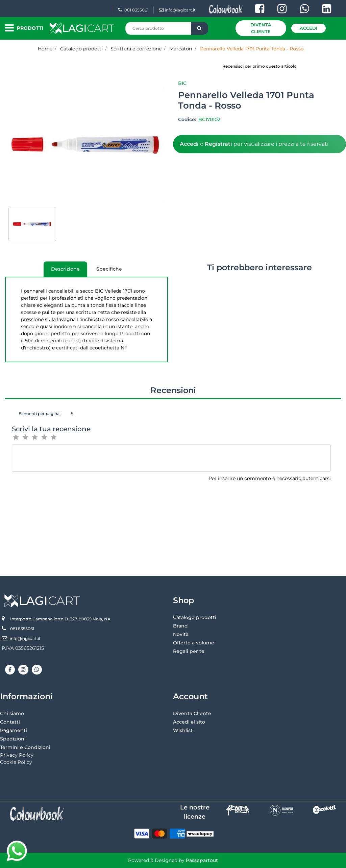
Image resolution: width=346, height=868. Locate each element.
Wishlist (183, 730)
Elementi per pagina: (40, 414)
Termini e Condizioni (25, 747)
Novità (181, 634)
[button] (200, 28)
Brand (180, 626)
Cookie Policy (16, 762)
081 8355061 (133, 10)
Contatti (10, 722)
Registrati (218, 144)
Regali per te (189, 651)
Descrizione (62, 271)
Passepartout (202, 860)
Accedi (308, 28)
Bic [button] (182, 83)
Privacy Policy (17, 755)
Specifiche (109, 269)
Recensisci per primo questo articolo (259, 66)
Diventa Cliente (261, 28)
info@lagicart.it (177, 10)
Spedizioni (13, 739)
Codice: (188, 119)
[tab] (65, 269)
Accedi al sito (189, 722)
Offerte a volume (194, 643)
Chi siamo (12, 713)
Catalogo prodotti (195, 617)
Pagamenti (14, 730)
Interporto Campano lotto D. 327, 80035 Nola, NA (60, 619)
